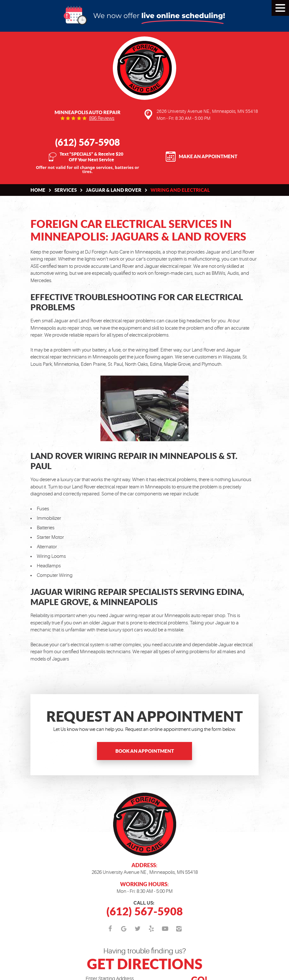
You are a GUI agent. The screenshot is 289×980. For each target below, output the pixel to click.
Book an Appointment (145, 751)
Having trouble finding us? (145, 960)
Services (66, 190)
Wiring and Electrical (180, 190)
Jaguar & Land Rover (114, 190)
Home (38, 190)
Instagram (179, 929)
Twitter (138, 929)
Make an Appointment (208, 156)
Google (124, 929)
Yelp (151, 929)
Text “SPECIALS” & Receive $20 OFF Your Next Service (91, 157)
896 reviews (102, 118)
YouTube (165, 929)
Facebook (110, 929)
